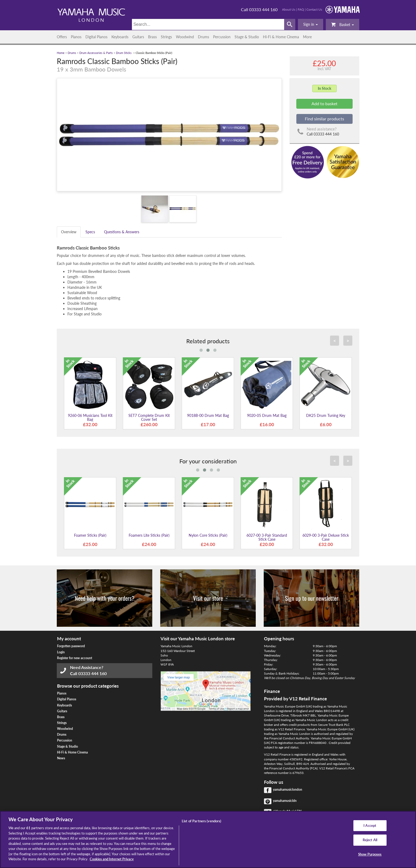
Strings (166, 37)
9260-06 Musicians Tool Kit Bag (90, 417)
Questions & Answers (122, 232)
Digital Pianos (96, 37)
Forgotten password (71, 646)
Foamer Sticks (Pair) (90, 535)
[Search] (208, 24)
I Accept (370, 825)
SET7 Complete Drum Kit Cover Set (149, 417)
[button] (311, 24)
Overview (69, 232)
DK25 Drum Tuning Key (326, 415)
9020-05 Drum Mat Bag (267, 415)
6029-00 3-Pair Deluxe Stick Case (326, 537)
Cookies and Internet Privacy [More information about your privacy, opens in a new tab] (112, 859)
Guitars (138, 37)
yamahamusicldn (285, 801)
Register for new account (75, 658)
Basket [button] (343, 24)
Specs (90, 232)
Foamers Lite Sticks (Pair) (149, 535)
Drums (203, 37)
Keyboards (120, 37)
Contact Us (314, 9)
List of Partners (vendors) (201, 821)
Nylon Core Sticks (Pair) (208, 535)
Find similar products (324, 119)
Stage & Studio (247, 37)
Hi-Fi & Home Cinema (281, 37)
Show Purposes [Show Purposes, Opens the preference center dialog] (370, 854)
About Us (289, 9)
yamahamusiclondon (288, 789)
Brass (152, 37)
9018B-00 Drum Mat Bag (208, 415)
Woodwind (185, 37)
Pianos (76, 37)
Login (61, 652)
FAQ (301, 9)
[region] (208, 839)
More (307, 37)
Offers (62, 37)
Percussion (222, 37)
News (61, 758)
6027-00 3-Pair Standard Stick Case (267, 537)
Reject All (370, 840)
